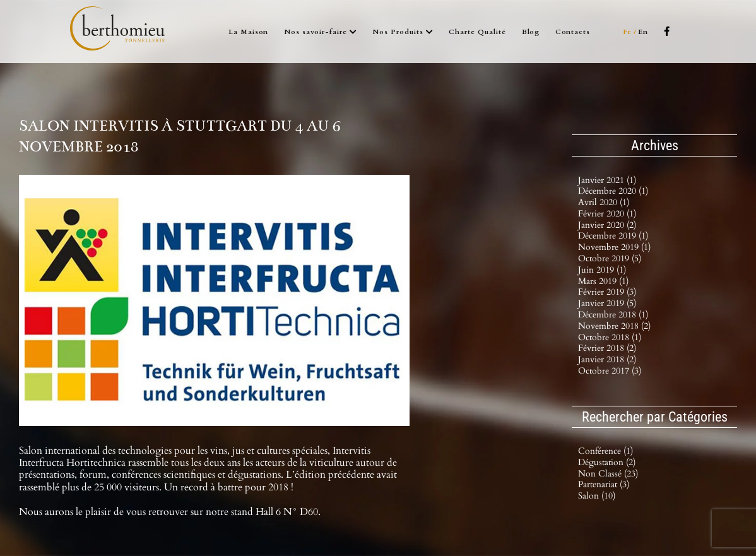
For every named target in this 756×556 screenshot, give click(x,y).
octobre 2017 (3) (610, 371)
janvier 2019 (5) (607, 303)
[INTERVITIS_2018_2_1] (214, 300)
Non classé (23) (608, 474)
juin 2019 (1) (602, 270)
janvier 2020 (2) (607, 225)
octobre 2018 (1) (610, 337)
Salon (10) (597, 496)
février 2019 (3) (607, 292)
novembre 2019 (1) (614, 247)
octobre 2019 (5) (610, 258)
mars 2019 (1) (603, 281)
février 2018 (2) (607, 348)
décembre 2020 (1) (613, 191)
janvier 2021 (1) (607, 180)
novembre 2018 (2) (614, 326)
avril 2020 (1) (604, 202)
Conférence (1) (605, 452)
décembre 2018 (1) (613, 315)
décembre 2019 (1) (613, 236)
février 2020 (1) (607, 214)
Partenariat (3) (604, 485)
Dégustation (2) (607, 463)
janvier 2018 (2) (607, 359)
